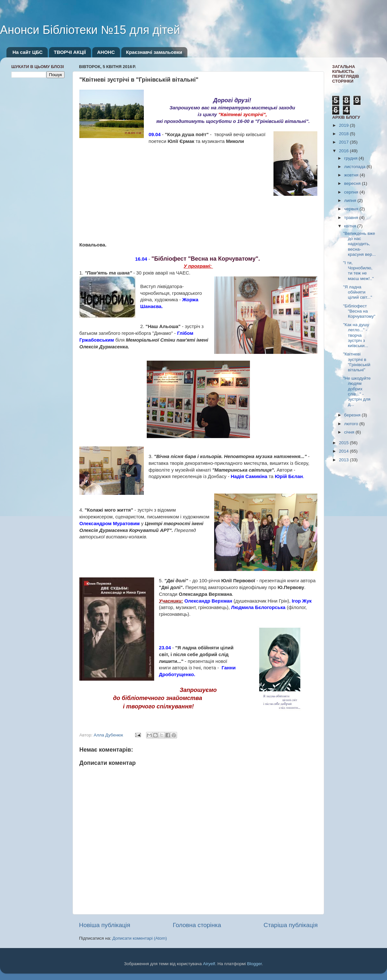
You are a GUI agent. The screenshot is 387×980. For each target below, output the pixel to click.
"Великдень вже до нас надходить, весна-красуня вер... (359, 244)
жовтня (352, 175)
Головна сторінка (197, 925)
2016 (344, 151)
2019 (344, 125)
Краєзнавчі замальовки (154, 52)
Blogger (254, 964)
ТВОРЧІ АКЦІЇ (70, 52)
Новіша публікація (105, 925)
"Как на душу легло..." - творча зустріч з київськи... (356, 335)
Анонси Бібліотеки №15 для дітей (90, 30)
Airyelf (209, 964)
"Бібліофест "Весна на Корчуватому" (359, 311)
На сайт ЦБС (28, 52)
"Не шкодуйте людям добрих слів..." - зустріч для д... (357, 391)
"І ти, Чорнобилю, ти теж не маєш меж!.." (358, 271)
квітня (351, 226)
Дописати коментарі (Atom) (139, 938)
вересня (353, 183)
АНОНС (106, 52)
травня (352, 218)
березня (353, 415)
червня (352, 209)
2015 (344, 443)
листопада (355, 167)
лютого (352, 424)
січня (350, 432)
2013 (344, 460)
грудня (351, 158)
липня (351, 200)
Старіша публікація (291, 925)
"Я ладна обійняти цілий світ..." (358, 292)
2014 (344, 451)
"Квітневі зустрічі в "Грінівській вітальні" (357, 362)
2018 (344, 134)
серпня (352, 192)
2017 (344, 142)
